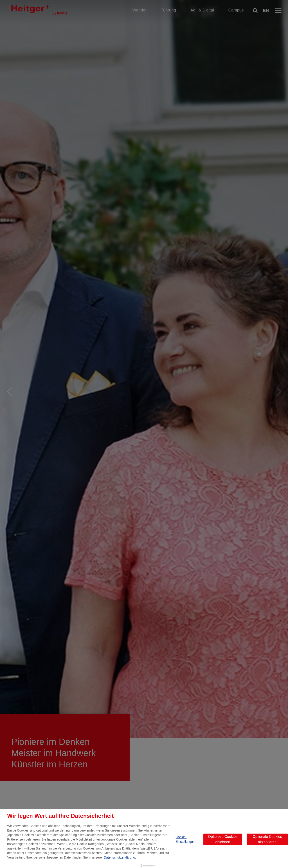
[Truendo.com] (148, 866)
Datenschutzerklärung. (120, 857)
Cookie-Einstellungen (185, 839)
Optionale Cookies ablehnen (223, 839)
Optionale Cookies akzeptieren (267, 839)
